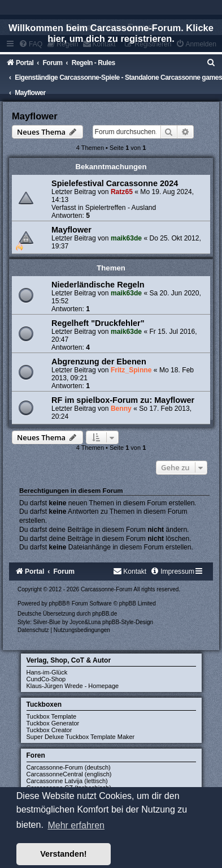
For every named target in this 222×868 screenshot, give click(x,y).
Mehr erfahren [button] (76, 825)
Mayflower (35, 116)
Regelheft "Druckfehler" (98, 323)
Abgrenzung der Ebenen (99, 362)
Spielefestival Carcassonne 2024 (115, 183)
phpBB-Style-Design (128, 622)
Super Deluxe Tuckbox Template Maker (81, 737)
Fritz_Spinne (131, 370)
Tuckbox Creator (49, 730)
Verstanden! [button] (63, 854)
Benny (121, 409)
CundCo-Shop (46, 679)
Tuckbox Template (52, 716)
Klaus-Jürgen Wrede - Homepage (73, 686)
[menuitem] (211, 63)
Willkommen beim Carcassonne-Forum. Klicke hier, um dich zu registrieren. (111, 33)
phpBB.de (105, 614)
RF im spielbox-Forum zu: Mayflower (123, 400)
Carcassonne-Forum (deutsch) (69, 767)
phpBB (58, 603)
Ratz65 (122, 192)
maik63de (126, 238)
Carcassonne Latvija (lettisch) (67, 781)
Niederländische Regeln (98, 285)
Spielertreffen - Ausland (121, 208)
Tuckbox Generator (53, 723)
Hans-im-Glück (47, 672)
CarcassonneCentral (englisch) (69, 774)
